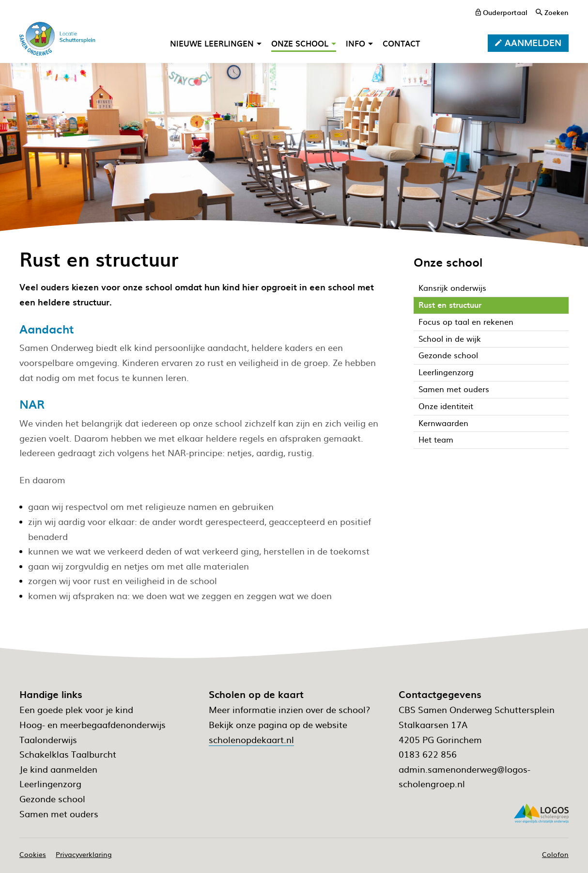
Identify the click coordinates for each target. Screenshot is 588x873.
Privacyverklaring (84, 854)
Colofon (555, 854)
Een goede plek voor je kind (76, 709)
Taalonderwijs (48, 739)
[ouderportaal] (502, 12)
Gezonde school (52, 799)
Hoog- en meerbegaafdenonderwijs (93, 724)
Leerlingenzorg (50, 784)
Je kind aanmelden (58, 769)
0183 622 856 (428, 754)
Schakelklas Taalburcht (68, 754)
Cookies (33, 854)
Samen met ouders (59, 814)
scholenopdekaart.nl (251, 739)
